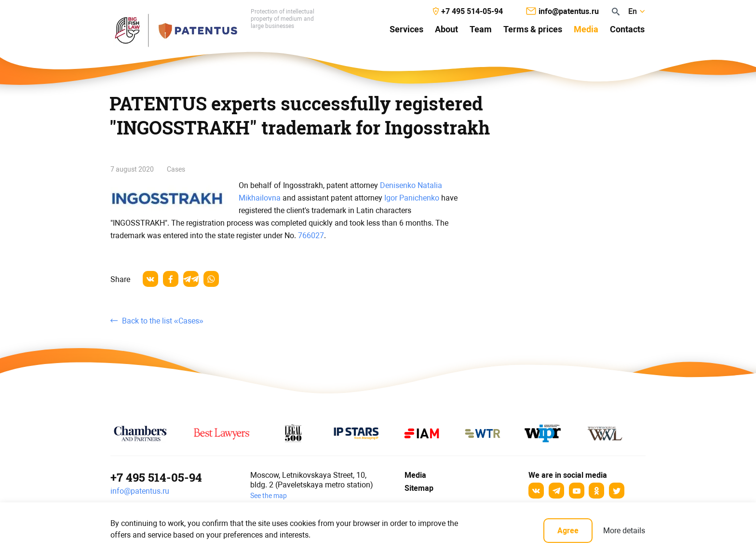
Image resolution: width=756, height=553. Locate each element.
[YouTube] (577, 491)
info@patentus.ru (140, 491)
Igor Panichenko (412, 198)
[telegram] (191, 279)
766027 (311, 236)
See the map (269, 496)
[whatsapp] (211, 279)
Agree (568, 531)
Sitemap (419, 488)
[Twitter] (617, 491)
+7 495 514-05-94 (156, 477)
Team (481, 29)
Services (406, 29)
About (446, 29)
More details (624, 531)
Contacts (627, 29)
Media (586, 29)
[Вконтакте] (536, 491)
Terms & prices (533, 29)
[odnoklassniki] (596, 491)
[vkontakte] (150, 279)
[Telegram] (556, 491)
